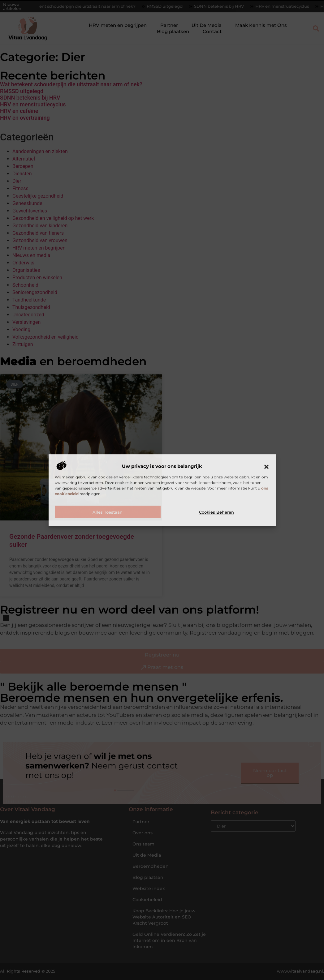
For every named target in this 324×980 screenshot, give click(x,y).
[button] (266, 467)
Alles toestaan (108, 512)
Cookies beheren (216, 512)
